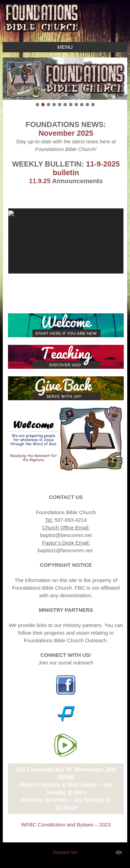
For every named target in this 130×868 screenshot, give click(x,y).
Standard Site (65, 852)
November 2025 (66, 133)
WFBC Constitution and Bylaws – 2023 (66, 825)
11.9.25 (40, 181)
